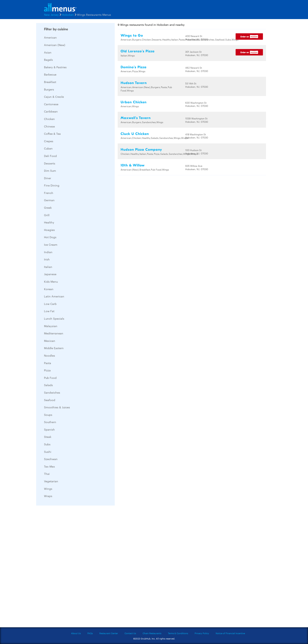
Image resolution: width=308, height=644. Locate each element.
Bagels (48, 60)
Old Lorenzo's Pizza (138, 51)
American (50, 37)
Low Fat (49, 311)
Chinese (49, 126)
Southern (50, 422)
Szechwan (51, 459)
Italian (48, 267)
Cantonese (51, 104)
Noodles (49, 355)
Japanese (50, 274)
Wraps (48, 496)
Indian (48, 252)
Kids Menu (51, 281)
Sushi (48, 452)
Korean (49, 289)
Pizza (47, 370)
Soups (48, 415)
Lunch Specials (54, 318)
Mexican (50, 341)
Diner (48, 178)
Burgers (49, 89)
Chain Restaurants (152, 633)
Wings (48, 489)
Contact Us (130, 633)
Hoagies (49, 230)
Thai (47, 474)
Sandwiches (52, 392)
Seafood (50, 400)
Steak (48, 437)
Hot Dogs (50, 237)
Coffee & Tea (52, 134)
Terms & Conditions (178, 633)
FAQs (90, 633)
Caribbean (51, 111)
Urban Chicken (134, 102)
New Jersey (51, 15)
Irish (47, 259)
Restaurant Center (109, 633)
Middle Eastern (54, 348)
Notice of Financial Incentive (230, 633)
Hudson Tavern (134, 83)
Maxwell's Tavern (136, 118)
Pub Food (50, 378)
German (49, 200)
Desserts (50, 163)
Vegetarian (51, 481)
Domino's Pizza (134, 67)
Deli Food (50, 156)
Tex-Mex (49, 466)
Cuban (48, 148)
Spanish (49, 429)
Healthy (49, 222)
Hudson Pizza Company (141, 150)
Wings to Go (132, 36)
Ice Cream (51, 244)
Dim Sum (50, 171)
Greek (48, 208)
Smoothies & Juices (57, 407)
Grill (47, 215)
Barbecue (50, 74)
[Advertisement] (66, 567)
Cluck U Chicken (135, 134)
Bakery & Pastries (55, 67)
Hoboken (68, 15)
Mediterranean (54, 333)
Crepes (49, 141)
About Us (76, 633)
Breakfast (50, 82)
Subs (47, 444)
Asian (48, 52)
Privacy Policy (202, 633)
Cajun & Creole (54, 97)
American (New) (55, 45)
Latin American (54, 296)
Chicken (49, 119)
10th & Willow (133, 165)
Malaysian (51, 326)
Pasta (48, 363)
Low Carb (50, 304)
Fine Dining (52, 185)
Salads (48, 385)
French (49, 193)
